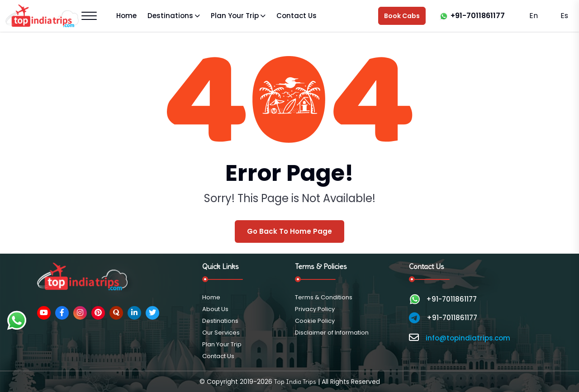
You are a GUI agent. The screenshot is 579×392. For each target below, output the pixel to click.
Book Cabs (402, 16)
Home (126, 16)
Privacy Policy (315, 309)
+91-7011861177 (478, 16)
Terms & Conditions (324, 297)
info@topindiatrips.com (468, 338)
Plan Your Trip (235, 16)
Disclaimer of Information (332, 333)
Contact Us (297, 16)
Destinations (170, 16)
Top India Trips (295, 382)
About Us (215, 309)
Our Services (221, 333)
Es (563, 16)
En (534, 16)
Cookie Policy (315, 321)
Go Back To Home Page (289, 231)
